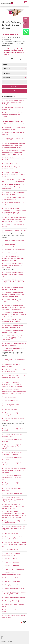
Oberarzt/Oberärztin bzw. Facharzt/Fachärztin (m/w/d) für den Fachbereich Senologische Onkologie (12, 384)
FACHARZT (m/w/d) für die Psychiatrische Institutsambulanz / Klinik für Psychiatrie (13, 174)
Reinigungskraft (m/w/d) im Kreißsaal (15, 597)
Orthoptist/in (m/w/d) (11, 397)
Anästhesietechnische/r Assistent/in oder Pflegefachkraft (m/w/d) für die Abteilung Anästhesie (13, 102)
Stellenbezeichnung (8, 97)
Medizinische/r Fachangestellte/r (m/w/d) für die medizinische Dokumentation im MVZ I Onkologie (14, 314)
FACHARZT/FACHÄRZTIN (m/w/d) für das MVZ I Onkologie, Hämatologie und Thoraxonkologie (14, 187)
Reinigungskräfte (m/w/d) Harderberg (15, 601)
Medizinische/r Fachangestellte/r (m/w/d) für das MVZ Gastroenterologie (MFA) (12, 275)
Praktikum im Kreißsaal (11, 559)
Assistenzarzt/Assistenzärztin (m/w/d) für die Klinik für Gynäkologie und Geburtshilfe (14, 115)
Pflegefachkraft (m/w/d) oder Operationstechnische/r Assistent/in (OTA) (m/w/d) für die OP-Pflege (13, 506)
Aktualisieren (14, 91)
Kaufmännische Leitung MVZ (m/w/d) (15, 250)
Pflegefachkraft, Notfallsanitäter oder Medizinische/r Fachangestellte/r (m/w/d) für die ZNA (14, 528)
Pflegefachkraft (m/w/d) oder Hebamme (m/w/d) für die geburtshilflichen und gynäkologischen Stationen (13, 499)
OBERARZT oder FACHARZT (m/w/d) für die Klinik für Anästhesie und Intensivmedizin (14, 377)
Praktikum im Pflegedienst (12, 562)
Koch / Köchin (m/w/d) (11, 253)
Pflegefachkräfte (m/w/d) (12, 534)
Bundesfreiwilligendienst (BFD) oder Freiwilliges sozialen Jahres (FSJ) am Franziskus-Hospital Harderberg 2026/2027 (13, 153)
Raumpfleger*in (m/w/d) (12, 585)
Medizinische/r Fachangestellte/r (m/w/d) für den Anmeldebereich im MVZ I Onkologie (13, 282)
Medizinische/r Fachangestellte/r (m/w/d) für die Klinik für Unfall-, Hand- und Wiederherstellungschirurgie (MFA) (13, 307)
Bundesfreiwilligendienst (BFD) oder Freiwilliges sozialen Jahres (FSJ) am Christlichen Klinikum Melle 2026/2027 (13, 145)
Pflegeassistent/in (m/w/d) (12, 401)
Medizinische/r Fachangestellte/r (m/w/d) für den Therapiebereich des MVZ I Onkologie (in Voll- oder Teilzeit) (13, 295)
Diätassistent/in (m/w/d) (11, 163)
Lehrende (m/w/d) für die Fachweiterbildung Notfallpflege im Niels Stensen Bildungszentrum (13, 258)
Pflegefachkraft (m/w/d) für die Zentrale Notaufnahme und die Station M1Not (12, 478)
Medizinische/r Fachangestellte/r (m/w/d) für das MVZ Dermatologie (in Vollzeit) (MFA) (12, 266)
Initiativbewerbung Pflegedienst (13, 51)
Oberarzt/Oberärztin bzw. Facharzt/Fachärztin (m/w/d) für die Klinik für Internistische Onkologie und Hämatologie (14, 392)
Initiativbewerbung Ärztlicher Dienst (15, 49)
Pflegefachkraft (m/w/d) (11, 409)
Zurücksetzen (14, 86)
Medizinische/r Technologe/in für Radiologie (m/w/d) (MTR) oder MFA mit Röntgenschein (12, 338)
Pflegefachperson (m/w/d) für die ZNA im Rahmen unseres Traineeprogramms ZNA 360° (14, 544)
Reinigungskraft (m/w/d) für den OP (15, 589)
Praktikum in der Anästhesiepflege (14, 569)
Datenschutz (4, 641)
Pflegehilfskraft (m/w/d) (11, 550)
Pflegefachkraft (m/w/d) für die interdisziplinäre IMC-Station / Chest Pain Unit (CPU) (13, 447)
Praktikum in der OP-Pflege (13, 578)
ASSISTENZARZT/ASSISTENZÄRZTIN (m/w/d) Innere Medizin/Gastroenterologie (13, 123)
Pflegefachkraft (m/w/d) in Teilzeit (14, 494)
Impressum (10, 641)
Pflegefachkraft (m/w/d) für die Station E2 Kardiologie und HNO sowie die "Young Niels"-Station (14, 470)
